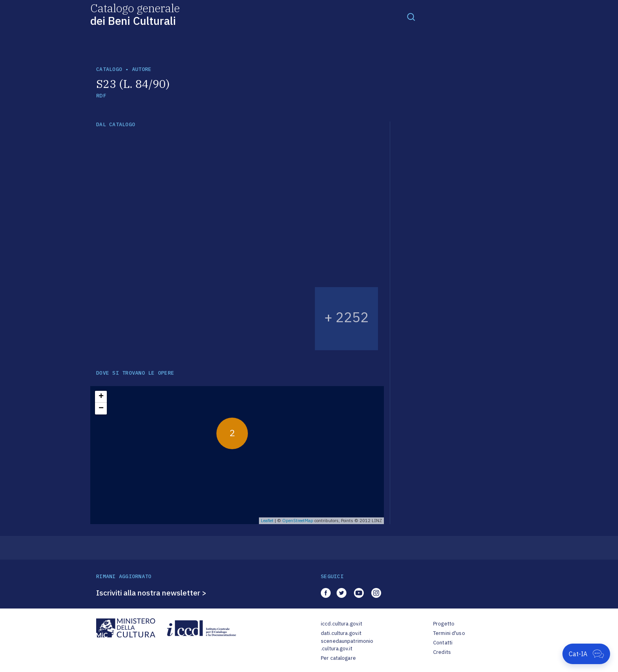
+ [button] (101, 397)
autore (142, 69)
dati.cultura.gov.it (341, 633)
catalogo (109, 69)
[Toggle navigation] (411, 17)
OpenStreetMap (298, 521)
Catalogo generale (135, 14)
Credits (442, 652)
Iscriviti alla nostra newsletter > (151, 593)
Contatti (443, 643)
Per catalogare (338, 658)
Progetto (444, 624)
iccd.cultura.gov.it (342, 624)
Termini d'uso (449, 633)
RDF (101, 96)
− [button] (101, 409)
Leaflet (267, 521)
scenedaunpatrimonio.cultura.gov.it (347, 645)
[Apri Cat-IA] (586, 654)
